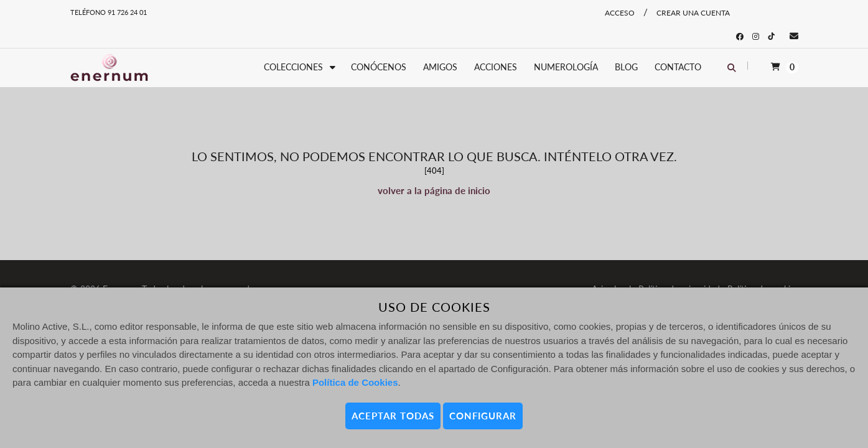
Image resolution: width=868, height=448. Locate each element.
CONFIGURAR (483, 416)
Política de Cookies (355, 382)
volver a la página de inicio (434, 190)
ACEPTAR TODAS (393, 416)
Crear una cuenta (693, 13)
